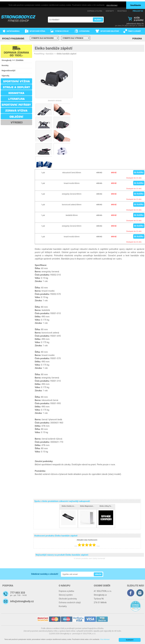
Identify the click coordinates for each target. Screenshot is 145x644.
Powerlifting (39, 54)
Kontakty (63, 606)
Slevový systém (66, 595)
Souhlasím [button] (136, 5)
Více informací (107, 639)
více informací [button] (112, 5)
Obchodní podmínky (68, 599)
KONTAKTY (110, 11)
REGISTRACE (122, 11)
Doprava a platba (66, 591)
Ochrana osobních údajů (70, 602)
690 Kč (87, 526)
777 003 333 (18, 592)
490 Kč (68, 526)
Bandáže (50, 54)
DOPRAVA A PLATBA (95, 11)
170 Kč (106, 526)
